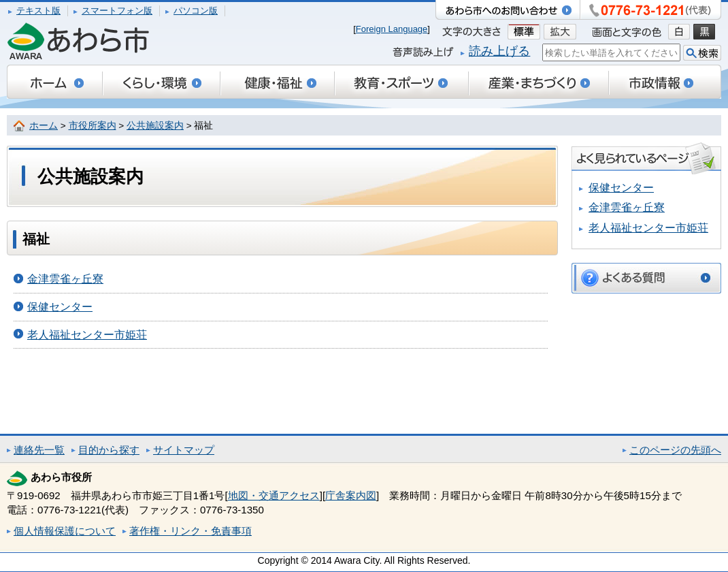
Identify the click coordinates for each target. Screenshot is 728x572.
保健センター (60, 307)
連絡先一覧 (39, 450)
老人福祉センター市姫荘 (87, 335)
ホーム (44, 126)
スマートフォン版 (117, 11)
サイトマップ (184, 450)
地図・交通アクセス (274, 495)
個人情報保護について (65, 531)
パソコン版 (196, 11)
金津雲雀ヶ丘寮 (65, 279)
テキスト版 (38, 11)
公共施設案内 (155, 126)
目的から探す (109, 450)
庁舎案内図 (351, 495)
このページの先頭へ (675, 450)
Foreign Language (392, 29)
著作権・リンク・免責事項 (191, 531)
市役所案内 (93, 126)
